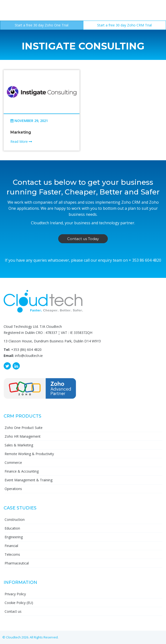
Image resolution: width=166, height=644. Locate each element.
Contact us (13, 611)
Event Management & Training (29, 480)
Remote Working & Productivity (29, 454)
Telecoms (12, 554)
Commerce (13, 463)
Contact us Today (83, 239)
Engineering (14, 537)
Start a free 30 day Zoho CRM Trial (124, 25)
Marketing (21, 132)
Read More (21, 141)
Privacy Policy (15, 594)
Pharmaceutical (17, 563)
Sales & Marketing (19, 445)
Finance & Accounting (22, 471)
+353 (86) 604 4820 (26, 350)
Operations (13, 489)
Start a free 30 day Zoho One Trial (42, 25)
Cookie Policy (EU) (19, 603)
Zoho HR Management (23, 436)
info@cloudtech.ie (29, 356)
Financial (11, 546)
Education (12, 528)
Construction (15, 519)
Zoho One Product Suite (24, 428)
